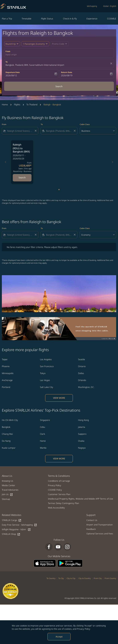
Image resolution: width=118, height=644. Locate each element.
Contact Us (92, 520)
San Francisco (47, 366)
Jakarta (82, 427)
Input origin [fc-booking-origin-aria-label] (11, 54)
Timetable (27, 19)
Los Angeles (46, 359)
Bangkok (6, 427)
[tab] (59, 190)
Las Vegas (45, 380)
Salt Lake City (47, 387)
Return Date (67, 72)
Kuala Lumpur (9, 448)
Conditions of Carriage (59, 481)
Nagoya (82, 448)
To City (61, 578)
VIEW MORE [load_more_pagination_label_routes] (59, 398)
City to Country (85, 578)
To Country (51, 578)
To (7, 62)
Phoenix (6, 366)
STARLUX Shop (11, 534)
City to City (71, 578)
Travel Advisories (10, 490)
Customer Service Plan (59, 494)
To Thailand (32, 104)
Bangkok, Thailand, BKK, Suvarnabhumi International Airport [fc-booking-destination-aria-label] (35, 65)
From (8, 51)
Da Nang (6, 441)
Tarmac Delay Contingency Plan (63, 503)
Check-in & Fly (70, 19)
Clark (42, 434)
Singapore (45, 420)
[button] (35, 44)
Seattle (82, 359)
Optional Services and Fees (100, 534)
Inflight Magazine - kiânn (16, 530)
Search (59, 86)
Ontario (82, 366)
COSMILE (112, 19)
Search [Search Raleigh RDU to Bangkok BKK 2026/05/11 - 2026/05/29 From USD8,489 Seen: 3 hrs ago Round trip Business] (22, 177)
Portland (6, 387)
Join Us (7, 494)
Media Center (9, 485)
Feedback (91, 529)
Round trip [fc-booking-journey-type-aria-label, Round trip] (11, 44)
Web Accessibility (56, 508)
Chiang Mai (7, 434)
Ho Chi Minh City (10, 420)
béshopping (92, 6)
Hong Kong (83, 420)
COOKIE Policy (55, 490)
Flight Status (47, 19)
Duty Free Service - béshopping (19, 525)
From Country (110, 578)
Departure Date (13, 72)
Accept (59, 637)
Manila (43, 448)
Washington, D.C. (86, 387)
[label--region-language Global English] (110, 6)
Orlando (82, 380)
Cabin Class (85, 124)
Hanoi (43, 441)
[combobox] (20, 131)
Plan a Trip (7, 19)
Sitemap (6, 499)
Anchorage (7, 380)
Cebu (42, 427)
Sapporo (82, 434)
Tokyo (43, 373)
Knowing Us (8, 481)
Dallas (81, 373)
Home (5, 104)
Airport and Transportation (99, 525)
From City (98, 578)
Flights (17, 104)
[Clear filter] (35, 131)
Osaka (81, 441)
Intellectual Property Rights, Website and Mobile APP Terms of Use (81, 499)
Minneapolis (8, 373)
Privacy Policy (84, 629)
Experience (92, 19)
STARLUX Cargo (12, 520)
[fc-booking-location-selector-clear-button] (112, 63)
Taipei (5, 359)
